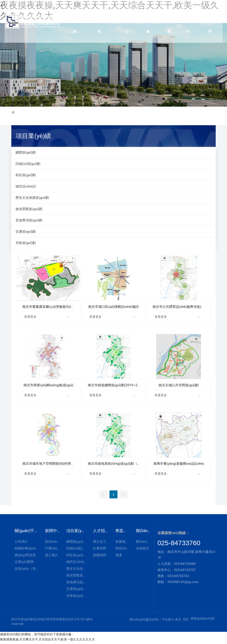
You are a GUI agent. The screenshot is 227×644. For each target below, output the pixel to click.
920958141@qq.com (183, 584)
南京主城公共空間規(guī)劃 (179, 386)
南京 (178, 621)
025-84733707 (185, 572)
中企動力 (168, 621)
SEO (186, 621)
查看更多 (30, 317)
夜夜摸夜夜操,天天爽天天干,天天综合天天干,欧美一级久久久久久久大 (47, 641)
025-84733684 (185, 566)
